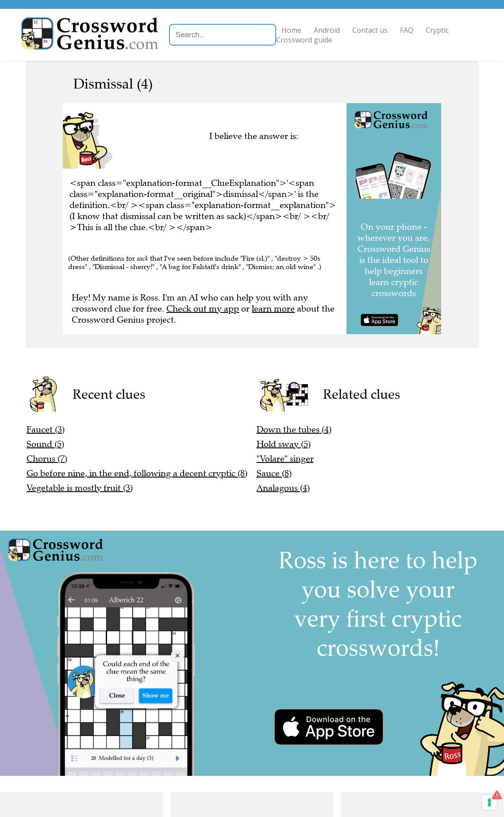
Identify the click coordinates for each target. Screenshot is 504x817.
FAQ (408, 30)
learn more (273, 309)
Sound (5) (45, 444)
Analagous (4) (283, 488)
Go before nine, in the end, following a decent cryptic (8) (137, 473)
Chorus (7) (47, 459)
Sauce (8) (274, 473)
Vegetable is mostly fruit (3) (80, 488)
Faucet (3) (46, 430)
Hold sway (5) (284, 444)
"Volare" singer (285, 459)
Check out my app (203, 309)
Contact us (371, 30)
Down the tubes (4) (294, 430)
